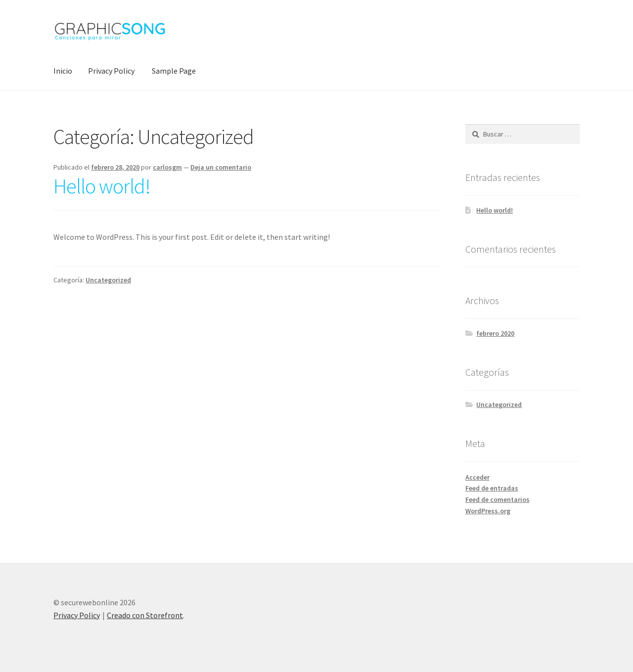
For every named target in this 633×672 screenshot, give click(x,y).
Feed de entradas (492, 488)
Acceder (477, 477)
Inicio (63, 71)
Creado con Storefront (145, 615)
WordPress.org (488, 511)
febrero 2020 (495, 333)
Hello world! (102, 186)
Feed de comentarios (497, 499)
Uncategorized (108, 280)
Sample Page (174, 71)
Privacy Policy (111, 71)
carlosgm (167, 167)
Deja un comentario (221, 167)
